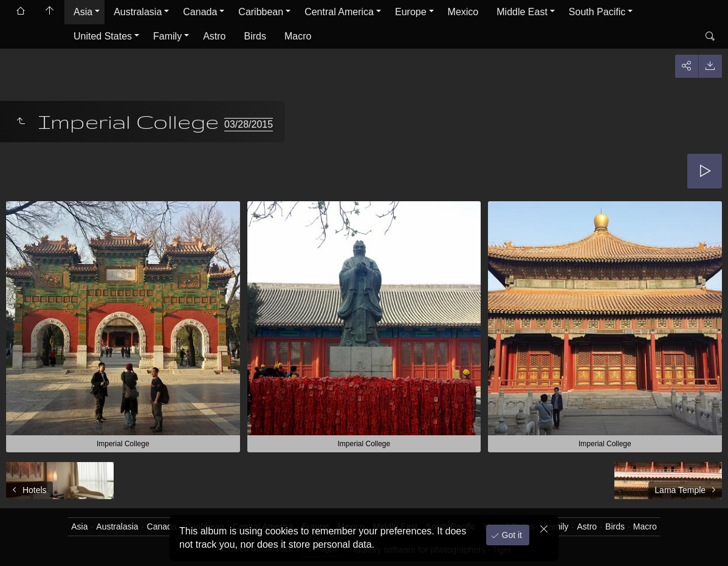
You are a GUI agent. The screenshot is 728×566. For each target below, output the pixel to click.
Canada (200, 12)
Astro (214, 36)
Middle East (522, 12)
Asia (83, 12)
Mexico (463, 12)
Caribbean (261, 12)
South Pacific (597, 12)
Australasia (138, 12)
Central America (339, 12)
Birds (255, 36)
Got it (511, 535)
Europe (411, 12)
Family (167, 36)
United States (103, 36)
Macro (298, 36)
